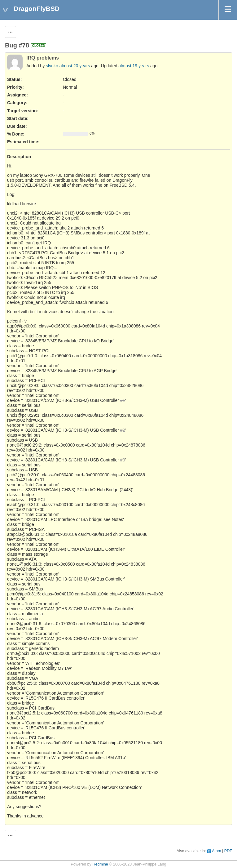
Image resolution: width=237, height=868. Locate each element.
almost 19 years (134, 66)
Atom (216, 851)
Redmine (100, 864)
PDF (228, 851)
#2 (123, 430)
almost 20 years (75, 66)
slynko (52, 66)
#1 (123, 400)
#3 (123, 460)
